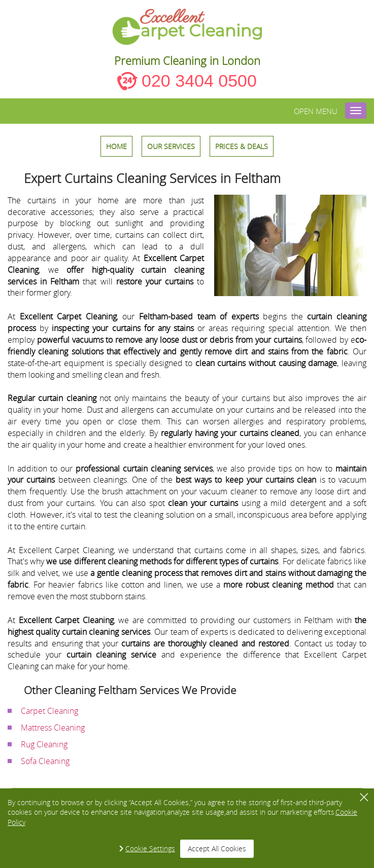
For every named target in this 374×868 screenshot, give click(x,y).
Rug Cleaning (44, 744)
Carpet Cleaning (49, 711)
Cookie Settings (150, 848)
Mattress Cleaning (53, 728)
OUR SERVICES (171, 146)
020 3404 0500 (199, 81)
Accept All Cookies (217, 848)
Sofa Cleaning (45, 761)
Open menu (316, 111)
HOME (116, 146)
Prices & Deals (242, 146)
